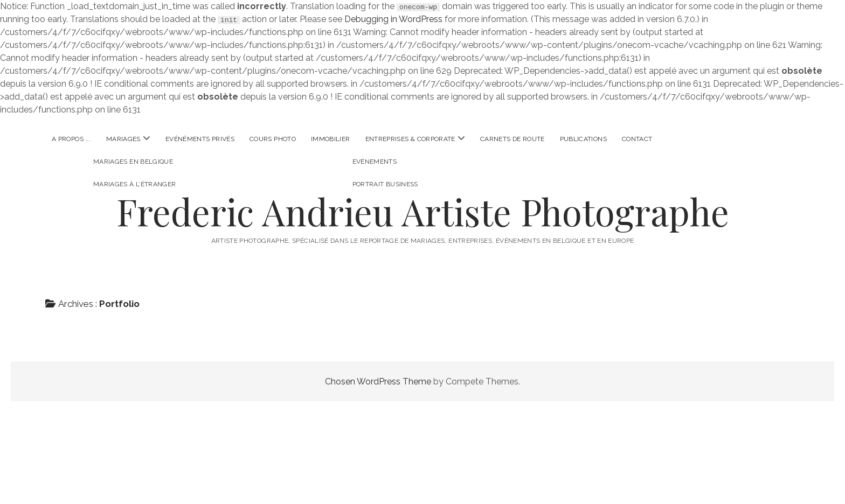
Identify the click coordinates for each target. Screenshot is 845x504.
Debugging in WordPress (393, 19)
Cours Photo (273, 139)
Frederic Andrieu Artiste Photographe (423, 211)
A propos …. (71, 139)
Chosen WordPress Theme (378, 381)
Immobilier (331, 139)
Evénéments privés (200, 139)
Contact (637, 139)
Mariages (123, 139)
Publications (583, 139)
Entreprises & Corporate (410, 139)
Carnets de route (512, 139)
